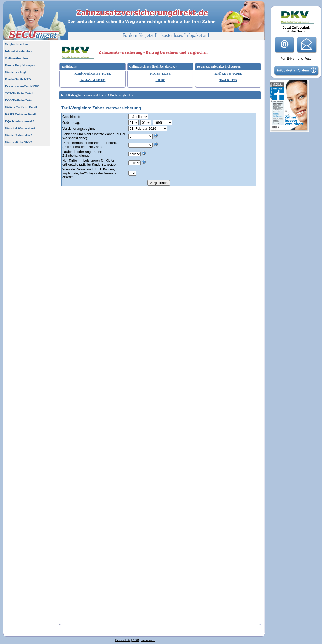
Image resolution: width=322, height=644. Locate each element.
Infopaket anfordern (19, 51)
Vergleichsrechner (17, 44)
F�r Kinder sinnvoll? (20, 121)
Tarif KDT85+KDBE (228, 74)
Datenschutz (123, 640)
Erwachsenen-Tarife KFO (22, 86)
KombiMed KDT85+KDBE (93, 74)
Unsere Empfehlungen (20, 65)
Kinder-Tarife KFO (18, 79)
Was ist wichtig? (16, 72)
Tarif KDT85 (228, 80)
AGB (136, 640)
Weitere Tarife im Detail (21, 107)
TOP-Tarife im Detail (19, 93)
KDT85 (160, 80)
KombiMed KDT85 (93, 80)
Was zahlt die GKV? (19, 142)
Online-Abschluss (17, 58)
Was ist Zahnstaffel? (19, 135)
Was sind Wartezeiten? (20, 128)
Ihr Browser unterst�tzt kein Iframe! (160, 362)
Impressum (148, 640)
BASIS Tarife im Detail (20, 114)
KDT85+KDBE (160, 74)
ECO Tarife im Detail (19, 100)
